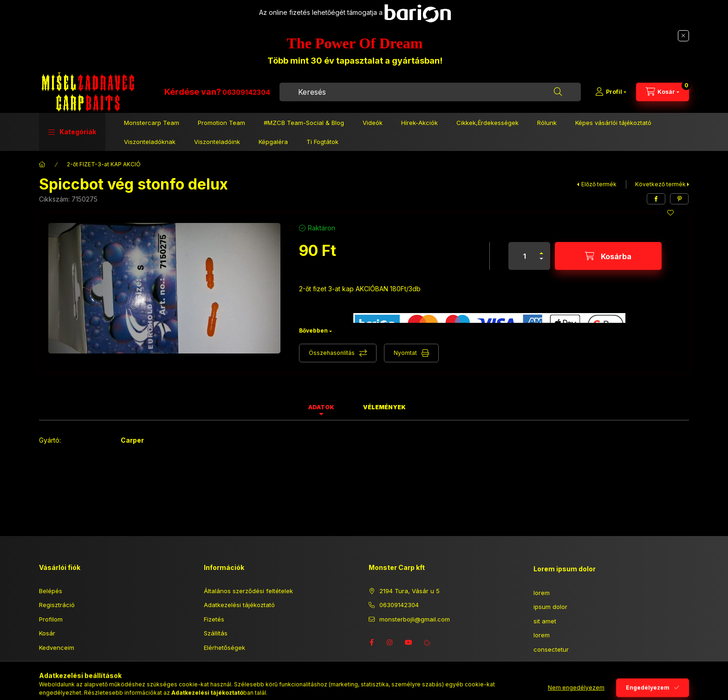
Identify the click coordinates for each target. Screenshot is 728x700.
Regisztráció (57, 605)
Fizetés (214, 619)
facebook (371, 642)
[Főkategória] (42, 164)
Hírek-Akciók (419, 123)
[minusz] (541, 263)
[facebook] (656, 199)
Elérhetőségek (224, 648)
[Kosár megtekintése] (663, 92)
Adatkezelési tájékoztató (239, 605)
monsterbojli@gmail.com (415, 619)
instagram (390, 642)
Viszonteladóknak (150, 142)
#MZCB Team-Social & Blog (304, 123)
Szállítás (216, 633)
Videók (373, 123)
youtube (409, 642)
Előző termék (599, 184)
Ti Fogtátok (322, 142)
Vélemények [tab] (384, 407)
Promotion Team (221, 123)
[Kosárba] (608, 256)
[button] (72, 132)
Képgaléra (273, 142)
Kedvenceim (57, 648)
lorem (542, 593)
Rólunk (547, 123)
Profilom (51, 619)
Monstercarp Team (152, 123)
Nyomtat (405, 353)
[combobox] (430, 92)
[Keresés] (558, 92)
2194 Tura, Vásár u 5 (409, 591)
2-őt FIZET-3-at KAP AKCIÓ (104, 164)
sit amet (545, 621)
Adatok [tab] (321, 407)
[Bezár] (683, 36)
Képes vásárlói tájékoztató (613, 123)
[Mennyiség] (525, 256)
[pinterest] (679, 199)
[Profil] (611, 92)
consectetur (551, 649)
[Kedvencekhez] (670, 213)
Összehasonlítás (332, 353)
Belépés (51, 591)
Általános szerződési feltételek (248, 591)
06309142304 (246, 92)
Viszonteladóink (217, 142)
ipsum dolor (550, 607)
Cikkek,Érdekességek (487, 123)
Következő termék (660, 184)
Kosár (47, 633)
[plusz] (541, 249)
